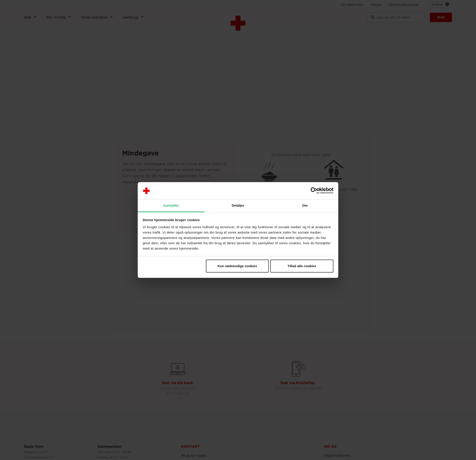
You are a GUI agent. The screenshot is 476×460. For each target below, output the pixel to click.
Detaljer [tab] (238, 205)
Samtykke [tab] (171, 205)
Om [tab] (305, 205)
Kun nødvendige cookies (237, 266)
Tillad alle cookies (302, 266)
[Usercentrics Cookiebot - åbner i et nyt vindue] (314, 191)
